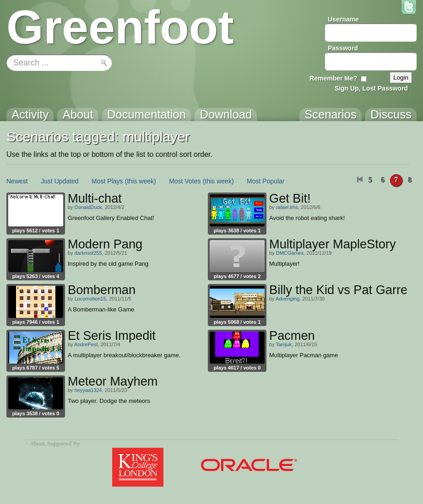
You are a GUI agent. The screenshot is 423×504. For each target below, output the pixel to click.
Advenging (287, 299)
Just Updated (60, 181)
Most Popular (266, 181)
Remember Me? (333, 78)
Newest (17, 181)
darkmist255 (88, 253)
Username (343, 19)
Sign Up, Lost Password (371, 88)
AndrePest (86, 344)
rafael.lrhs (287, 207)
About (37, 444)
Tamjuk (284, 344)
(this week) (141, 181)
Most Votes (185, 181)
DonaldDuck (88, 207)
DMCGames (290, 253)
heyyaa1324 (88, 390)
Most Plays (107, 181)
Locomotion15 (90, 299)
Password (343, 48)
